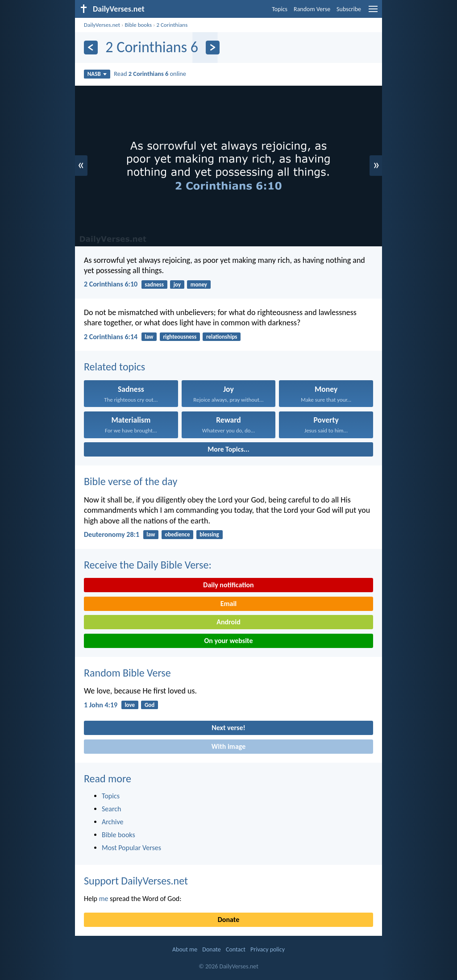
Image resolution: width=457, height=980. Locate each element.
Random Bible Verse (127, 673)
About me (185, 949)
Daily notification (228, 585)
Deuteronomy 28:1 (112, 534)
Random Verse (312, 9)
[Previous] (91, 48)
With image (229, 746)
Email (229, 604)
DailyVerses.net (102, 25)
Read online (150, 74)
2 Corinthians (172, 25)
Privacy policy (268, 949)
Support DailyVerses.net (136, 881)
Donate (228, 920)
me (104, 899)
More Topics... (228, 449)
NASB (97, 74)
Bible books (138, 25)
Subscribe (349, 9)
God (150, 705)
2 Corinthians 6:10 (111, 284)
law (149, 337)
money (199, 284)
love (130, 705)
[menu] (373, 12)
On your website (229, 641)
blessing (209, 534)
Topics (280, 9)
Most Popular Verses (131, 848)
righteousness (180, 337)
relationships (222, 337)
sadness (154, 284)
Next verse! (228, 728)
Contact (236, 949)
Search (112, 809)
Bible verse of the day (131, 481)
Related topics (114, 367)
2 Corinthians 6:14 (111, 337)
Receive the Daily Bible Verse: (148, 565)
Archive (112, 822)
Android (228, 622)
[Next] (213, 48)
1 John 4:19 (101, 705)
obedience (177, 534)
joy (177, 284)
